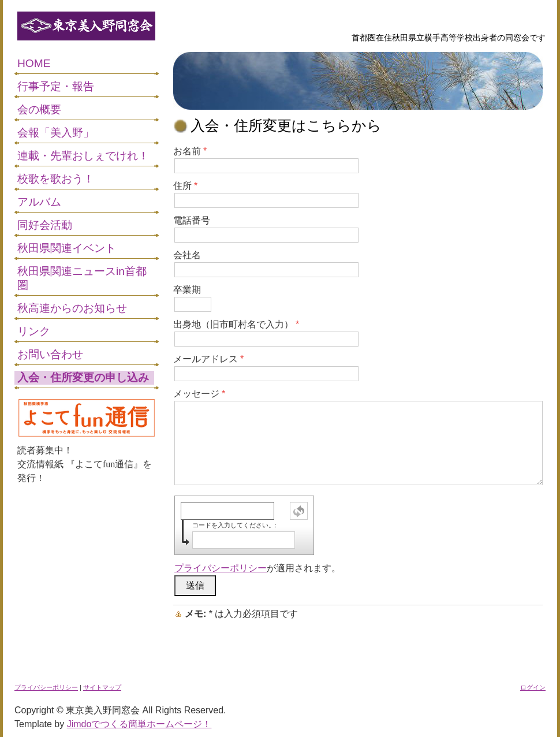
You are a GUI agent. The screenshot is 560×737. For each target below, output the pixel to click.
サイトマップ (102, 687)
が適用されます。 (257, 568)
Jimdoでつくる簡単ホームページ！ (139, 724)
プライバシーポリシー (221, 568)
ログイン (533, 687)
